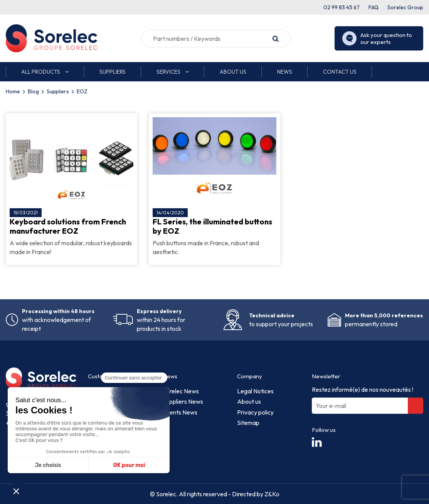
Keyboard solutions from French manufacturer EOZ (68, 226)
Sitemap (248, 423)
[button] (45, 72)
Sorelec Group (405, 7)
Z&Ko (271, 494)
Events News (180, 412)
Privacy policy (255, 412)
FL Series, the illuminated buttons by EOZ (212, 226)
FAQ (373, 7)
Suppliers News (183, 401)
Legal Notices (255, 391)
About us (249, 401)
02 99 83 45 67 (342, 7)
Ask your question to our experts (377, 39)
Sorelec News (181, 391)
